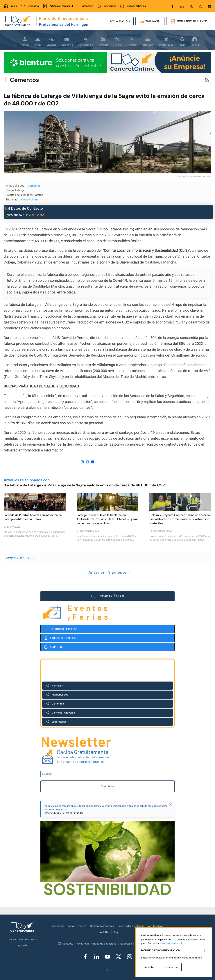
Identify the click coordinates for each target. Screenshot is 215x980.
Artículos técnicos (57, 6)
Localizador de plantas (131, 926)
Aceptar (150, 967)
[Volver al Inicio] (47, 21)
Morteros (131, 41)
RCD (182, 41)
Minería (117, 41)
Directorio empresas (102, 926)
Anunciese (106, 6)
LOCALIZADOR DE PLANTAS (189, 21)
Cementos (67, 41)
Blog (116, 932)
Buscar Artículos (133, 6)
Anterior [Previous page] (95, 572)
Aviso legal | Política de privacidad (97, 944)
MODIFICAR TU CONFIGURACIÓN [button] (161, 950)
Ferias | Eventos (77, 926)
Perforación (148, 41)
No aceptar (171, 967)
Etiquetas (126, 944)
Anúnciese (58, 926)
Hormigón (103, 41)
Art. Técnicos (156, 926)
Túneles (195, 41)
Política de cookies (176, 943)
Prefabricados (167, 41)
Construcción (85, 41)
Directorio (84, 6)
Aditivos (25, 41)
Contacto (30, 6)
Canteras (51, 41)
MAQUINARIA (150, 21)
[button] (108, 970)
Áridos (38, 41)
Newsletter (103, 932)
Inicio (10, 6)
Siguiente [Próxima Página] (119, 572)
